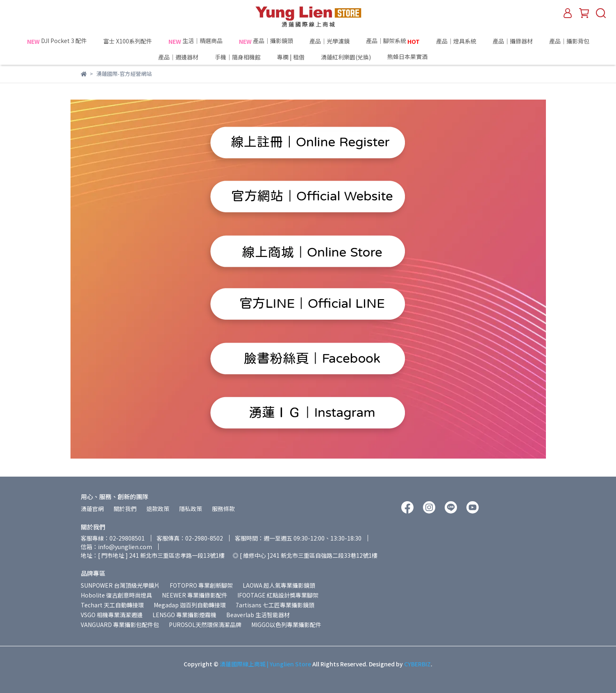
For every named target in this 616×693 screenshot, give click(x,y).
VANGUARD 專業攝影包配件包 (120, 625)
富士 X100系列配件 (128, 41)
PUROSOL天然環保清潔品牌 (205, 625)
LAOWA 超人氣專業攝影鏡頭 (279, 585)
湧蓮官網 (92, 509)
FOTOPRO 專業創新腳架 (201, 585)
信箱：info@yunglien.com (116, 547)
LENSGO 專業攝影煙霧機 (184, 615)
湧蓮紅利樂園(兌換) (346, 57)
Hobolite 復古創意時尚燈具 (116, 595)
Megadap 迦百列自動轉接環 (190, 605)
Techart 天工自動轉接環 (112, 605)
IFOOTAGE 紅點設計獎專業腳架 (278, 595)
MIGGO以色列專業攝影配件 (286, 625)
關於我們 (125, 509)
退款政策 (158, 509)
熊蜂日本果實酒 (423, 57)
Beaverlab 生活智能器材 (258, 615)
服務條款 (223, 509)
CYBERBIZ (417, 664)
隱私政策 (191, 509)
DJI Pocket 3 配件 (57, 41)
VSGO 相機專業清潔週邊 (112, 615)
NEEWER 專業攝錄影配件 (195, 595)
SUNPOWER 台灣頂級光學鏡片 (120, 585)
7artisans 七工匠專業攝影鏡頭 (275, 605)
